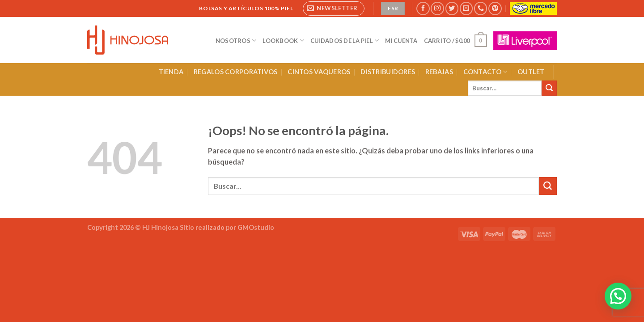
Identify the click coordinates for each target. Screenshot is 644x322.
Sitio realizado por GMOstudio (227, 227)
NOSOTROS (236, 40)
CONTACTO (485, 72)
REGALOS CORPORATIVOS (236, 72)
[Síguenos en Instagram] (437, 8)
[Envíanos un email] (466, 8)
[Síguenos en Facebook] (423, 8)
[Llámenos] (481, 8)
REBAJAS (439, 72)
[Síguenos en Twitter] (452, 8)
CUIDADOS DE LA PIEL (345, 40)
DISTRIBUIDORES (388, 72)
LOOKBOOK (283, 40)
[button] (618, 296)
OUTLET (531, 72)
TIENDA (171, 72)
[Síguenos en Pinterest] (495, 8)
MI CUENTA (401, 41)
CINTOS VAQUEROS (319, 72)
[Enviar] (549, 88)
